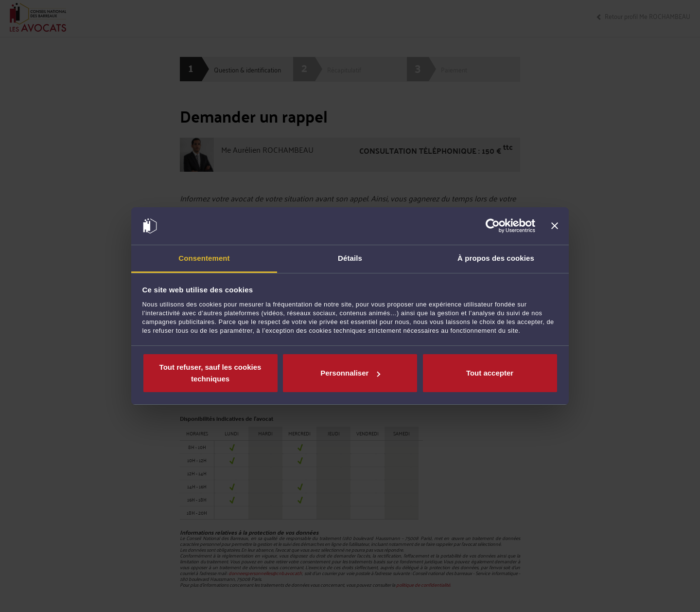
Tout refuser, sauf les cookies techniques (210, 373)
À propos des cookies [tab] (496, 258)
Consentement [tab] (204, 258)
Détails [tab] (350, 258)
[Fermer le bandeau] (555, 226)
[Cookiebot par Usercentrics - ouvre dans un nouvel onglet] (493, 226)
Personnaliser (350, 373)
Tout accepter (490, 373)
